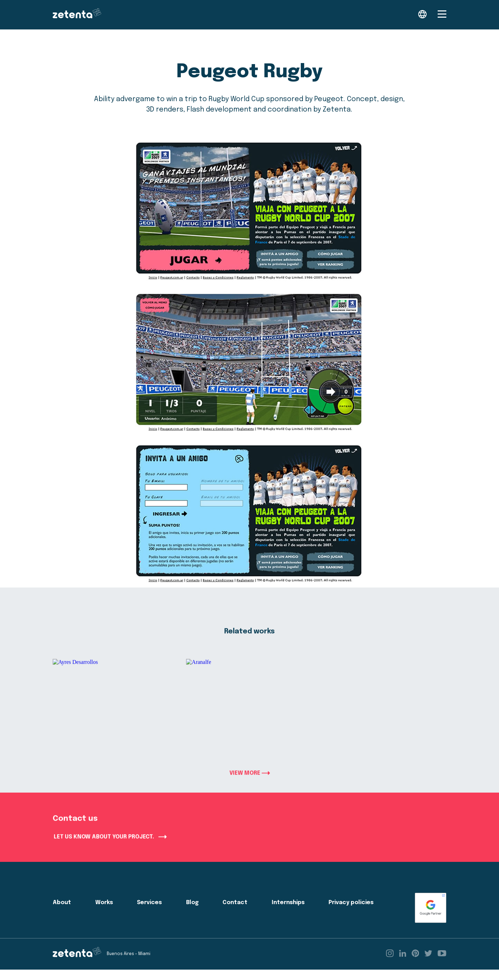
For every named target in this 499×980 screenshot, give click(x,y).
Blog (192, 913)
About (62, 913)
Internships (288, 913)
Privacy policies (351, 913)
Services (149, 913)
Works (104, 913)
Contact (235, 913)
